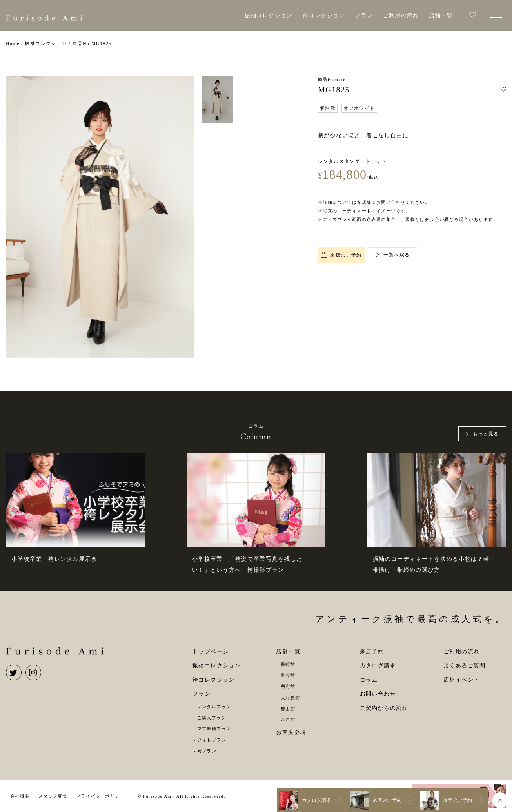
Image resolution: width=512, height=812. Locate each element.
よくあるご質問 (465, 666)
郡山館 (288, 709)
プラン (364, 15)
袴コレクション (324, 15)
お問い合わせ (378, 694)
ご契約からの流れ (384, 708)
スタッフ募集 (53, 796)
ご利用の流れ (401, 15)
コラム (369, 680)
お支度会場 (291, 732)
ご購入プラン (212, 718)
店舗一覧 (441, 15)
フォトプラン (212, 740)
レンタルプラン (214, 707)
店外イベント (461, 680)
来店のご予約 (341, 255)
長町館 (288, 664)
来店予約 (372, 652)
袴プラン (207, 751)
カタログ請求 (378, 666)
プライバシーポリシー (100, 796)
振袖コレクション (269, 15)
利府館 (288, 686)
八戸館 (288, 720)
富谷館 (288, 675)
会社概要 (20, 796)
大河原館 (290, 698)
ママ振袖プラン (214, 729)
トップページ (211, 652)
